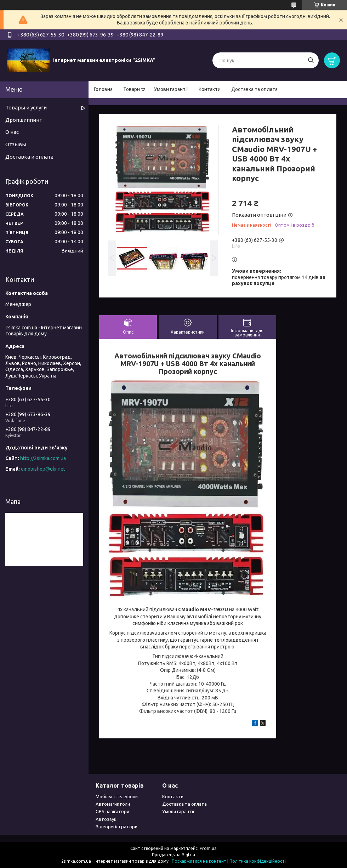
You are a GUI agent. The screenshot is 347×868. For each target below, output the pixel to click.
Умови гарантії (171, 89)
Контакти (210, 89)
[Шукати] (311, 60)
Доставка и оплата (29, 157)
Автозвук (106, 819)
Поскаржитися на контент (199, 861)
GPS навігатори (112, 811)
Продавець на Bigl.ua (173, 855)
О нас (12, 132)
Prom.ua (208, 848)
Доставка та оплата (254, 89)
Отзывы (16, 144)
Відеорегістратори (116, 827)
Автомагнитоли (113, 804)
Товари (132, 89)
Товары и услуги (26, 107)
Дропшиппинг (24, 120)
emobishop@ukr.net (43, 469)
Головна (103, 89)
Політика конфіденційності (258, 861)
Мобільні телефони (117, 796)
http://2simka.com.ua (43, 458)
